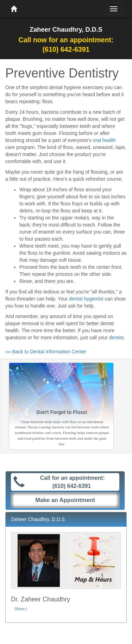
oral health (104, 140)
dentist (116, 338)
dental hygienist (86, 299)
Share (20, 609)
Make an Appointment (65, 500)
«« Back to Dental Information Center (46, 352)
